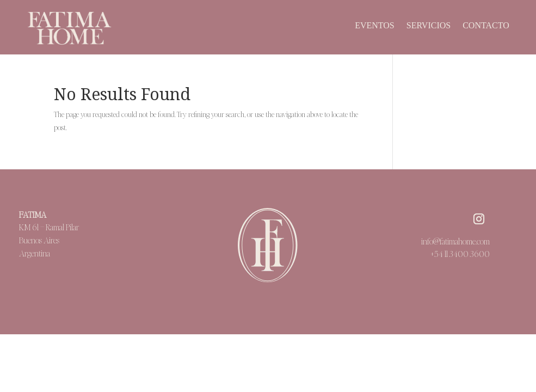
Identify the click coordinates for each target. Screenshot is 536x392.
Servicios (429, 26)
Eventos (375, 26)
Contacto (486, 26)
